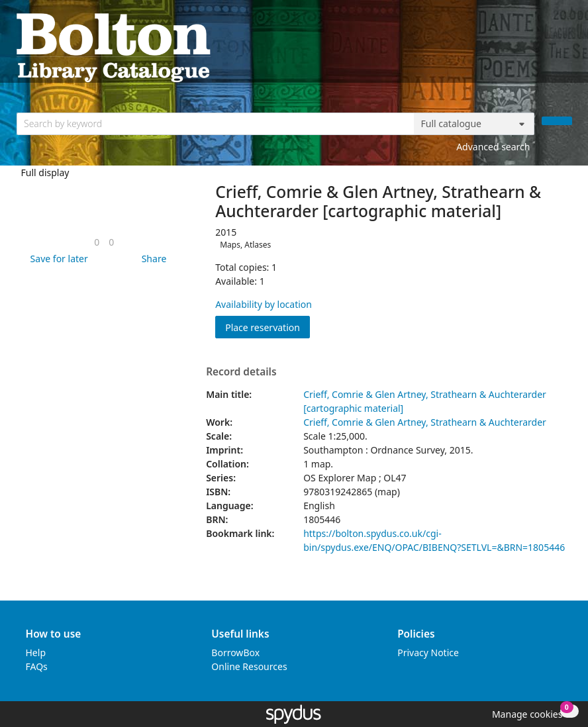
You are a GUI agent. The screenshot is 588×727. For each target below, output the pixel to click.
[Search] (557, 121)
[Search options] (474, 124)
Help (36, 653)
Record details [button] (241, 372)
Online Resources (249, 666)
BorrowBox (235, 653)
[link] (97, 242)
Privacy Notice (428, 653)
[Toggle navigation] (565, 47)
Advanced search (493, 147)
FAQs (37, 666)
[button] (57, 259)
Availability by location (264, 304)
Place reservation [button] (268, 327)
